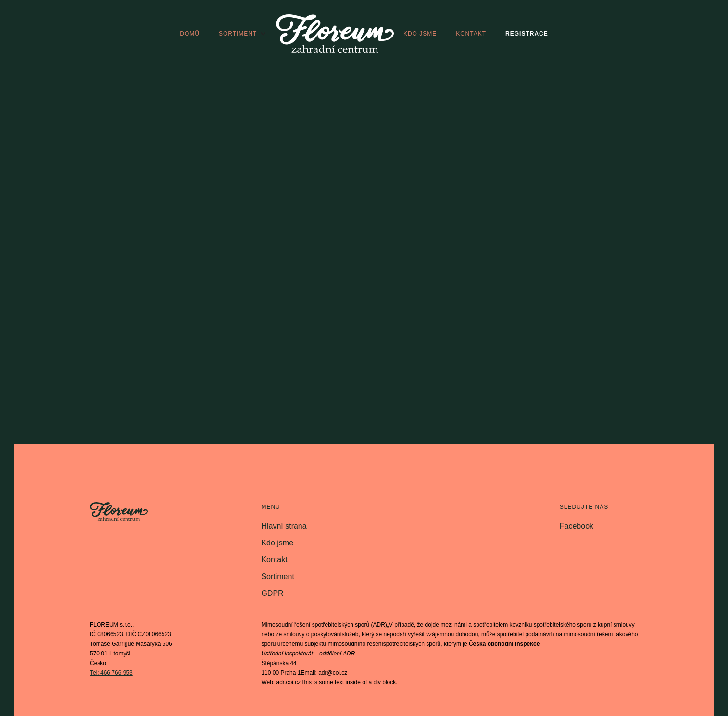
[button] (243, 34)
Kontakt (274, 560)
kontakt (471, 34)
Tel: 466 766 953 (111, 673)
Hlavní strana (284, 526)
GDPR (272, 593)
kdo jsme (420, 34)
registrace (527, 34)
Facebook (577, 526)
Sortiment (277, 576)
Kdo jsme (277, 543)
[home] (335, 34)
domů (190, 34)
